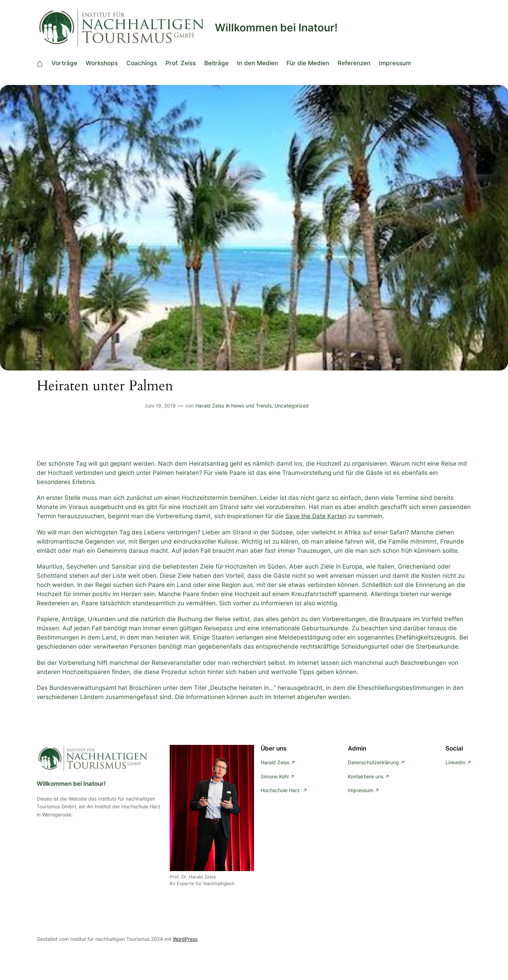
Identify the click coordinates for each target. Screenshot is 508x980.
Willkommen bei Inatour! (276, 27)
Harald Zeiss (210, 406)
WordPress (185, 939)
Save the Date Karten (316, 516)
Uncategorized (292, 406)
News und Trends (251, 406)
